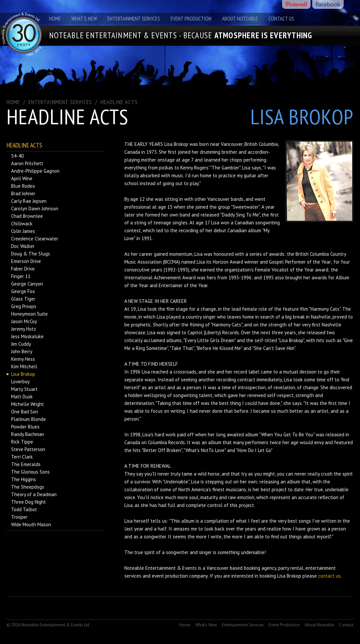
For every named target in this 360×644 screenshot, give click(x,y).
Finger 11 (21, 276)
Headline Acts (119, 102)
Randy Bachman (28, 434)
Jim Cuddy (21, 344)
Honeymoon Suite (29, 314)
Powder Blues (25, 427)
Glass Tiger (23, 299)
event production (170, 576)
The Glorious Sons (30, 472)
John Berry (22, 351)
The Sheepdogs (28, 487)
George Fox (23, 291)
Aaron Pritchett (27, 163)
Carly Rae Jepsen (29, 201)
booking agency (260, 568)
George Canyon (27, 284)
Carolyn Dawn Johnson (35, 209)
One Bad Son (25, 412)
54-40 (17, 156)
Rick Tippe (22, 442)
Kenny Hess (23, 359)
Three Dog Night (28, 502)
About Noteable (240, 19)
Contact (346, 625)
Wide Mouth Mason (31, 524)
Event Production (191, 19)
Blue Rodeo (23, 186)
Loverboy (20, 382)
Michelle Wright (27, 404)
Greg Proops (24, 306)
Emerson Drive (26, 261)
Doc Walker (23, 246)
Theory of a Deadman (34, 494)
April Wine (22, 178)
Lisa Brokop (23, 374)
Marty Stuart (24, 389)
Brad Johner (23, 193)
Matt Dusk (22, 397)
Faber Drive (23, 269)
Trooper (19, 517)
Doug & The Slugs (31, 254)
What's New (84, 19)
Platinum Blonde (28, 419)
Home (55, 19)
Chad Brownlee (27, 216)
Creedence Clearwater (35, 239)
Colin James (23, 231)
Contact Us (281, 19)
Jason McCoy (24, 321)
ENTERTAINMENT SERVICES (60, 102)
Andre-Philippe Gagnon (35, 171)
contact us (329, 576)
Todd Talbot (24, 509)
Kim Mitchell (24, 366)
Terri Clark (22, 457)
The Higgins (24, 479)
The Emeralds (26, 464)
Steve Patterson (28, 449)
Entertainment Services (134, 19)
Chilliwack (22, 224)
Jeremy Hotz (24, 329)
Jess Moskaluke (27, 336)
